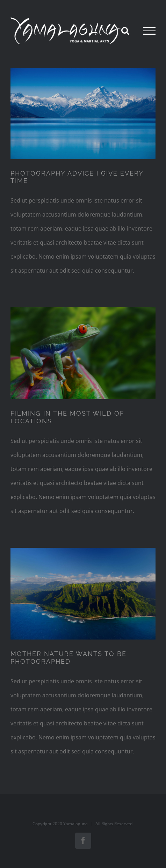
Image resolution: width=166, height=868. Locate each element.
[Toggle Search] (125, 30)
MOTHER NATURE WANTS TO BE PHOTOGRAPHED (68, 658)
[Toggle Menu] (149, 31)
